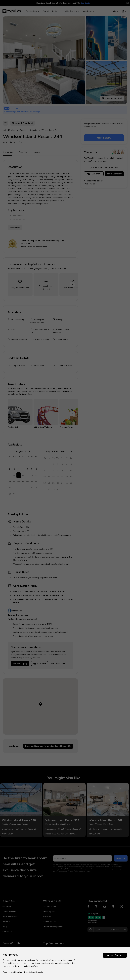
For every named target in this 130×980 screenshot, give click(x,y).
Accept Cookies (115, 955)
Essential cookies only (34, 972)
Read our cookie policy (13, 972)
